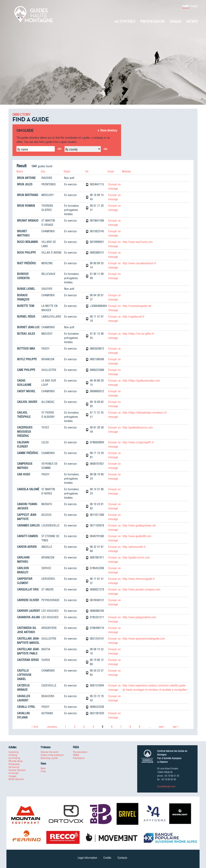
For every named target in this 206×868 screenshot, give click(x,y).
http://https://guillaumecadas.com (141, 381)
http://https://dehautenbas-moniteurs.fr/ (145, 413)
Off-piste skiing (15, 761)
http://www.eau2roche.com (138, 242)
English (186, 6)
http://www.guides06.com (137, 536)
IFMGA (76, 755)
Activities (125, 21)
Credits (107, 858)
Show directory (109, 130)
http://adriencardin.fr (134, 547)
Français (194, 6)
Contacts (122, 858)
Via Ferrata (13, 773)
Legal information (87, 858)
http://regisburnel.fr (133, 317)
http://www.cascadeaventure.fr (139, 263)
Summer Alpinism (17, 770)
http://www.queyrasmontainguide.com (144, 639)
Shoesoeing (14, 764)
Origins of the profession (52, 755)
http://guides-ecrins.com (136, 557)
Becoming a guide (49, 758)
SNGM (176, 21)
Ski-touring (14, 767)
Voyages (12, 776)
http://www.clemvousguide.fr (139, 579)
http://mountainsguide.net (137, 306)
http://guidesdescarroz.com (138, 427)
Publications (79, 758)
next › (162, 727)
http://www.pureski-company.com (141, 589)
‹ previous (51, 727)
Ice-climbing (14, 758)
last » (176, 727)
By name (23, 149)
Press (43, 771)
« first (35, 727)
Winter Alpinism (16, 779)
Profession (153, 21)
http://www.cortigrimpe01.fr (138, 442)
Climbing (13, 755)
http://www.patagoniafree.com (139, 617)
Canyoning (13, 752)
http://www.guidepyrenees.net (139, 525)
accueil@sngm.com (166, 786)
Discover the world (49, 752)
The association (80, 752)
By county (72, 149)
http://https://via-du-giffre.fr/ (139, 334)
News (192, 21)
